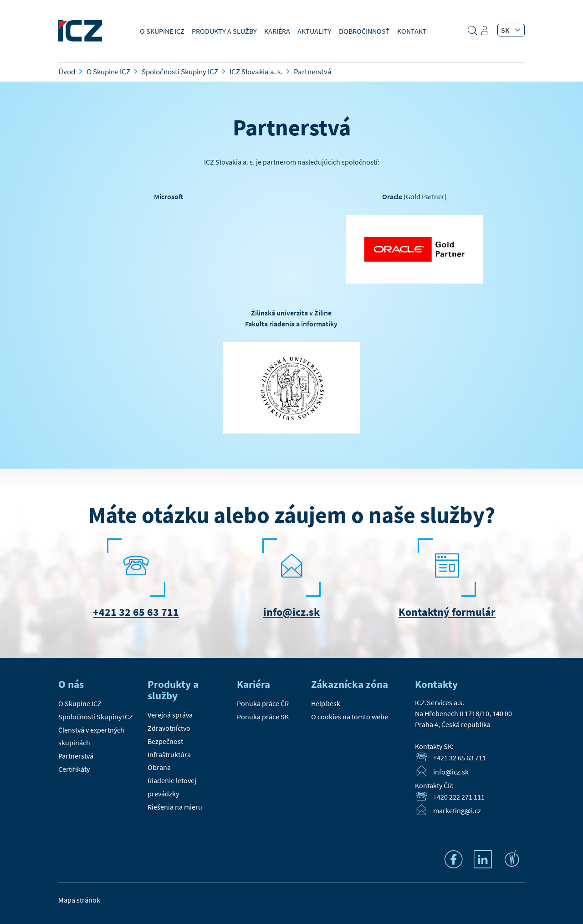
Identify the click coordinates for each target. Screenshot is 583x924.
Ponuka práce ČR (263, 703)
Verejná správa (170, 715)
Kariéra (277, 31)
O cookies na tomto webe (350, 717)
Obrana (159, 767)
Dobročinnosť (364, 31)
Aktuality (315, 31)
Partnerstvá (76, 756)
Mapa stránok (79, 900)
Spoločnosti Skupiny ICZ (96, 717)
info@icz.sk (291, 612)
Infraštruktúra (169, 754)
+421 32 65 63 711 (136, 612)
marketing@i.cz (457, 811)
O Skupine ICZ (162, 31)
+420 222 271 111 (459, 797)
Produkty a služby (224, 31)
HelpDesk (326, 703)
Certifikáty (74, 769)
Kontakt (412, 31)
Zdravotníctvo (169, 728)
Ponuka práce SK (263, 717)
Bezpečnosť (165, 741)
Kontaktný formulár (447, 612)
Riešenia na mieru (175, 807)
